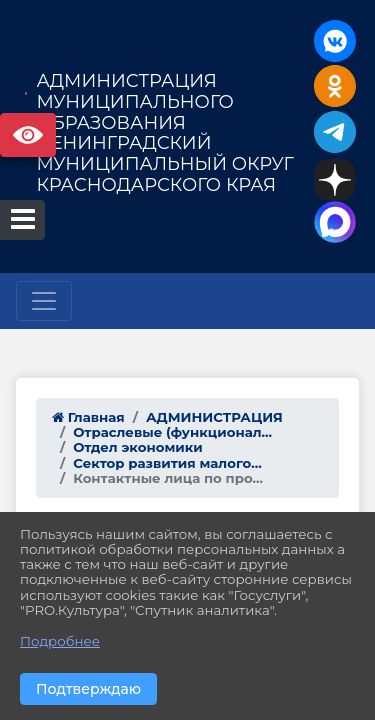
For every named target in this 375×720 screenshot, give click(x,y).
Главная (88, 417)
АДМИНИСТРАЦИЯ (214, 417)
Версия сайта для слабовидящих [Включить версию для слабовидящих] (28, 135)
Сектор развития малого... (167, 463)
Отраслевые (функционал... (172, 432)
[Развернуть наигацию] (44, 301)
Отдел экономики (138, 447)
